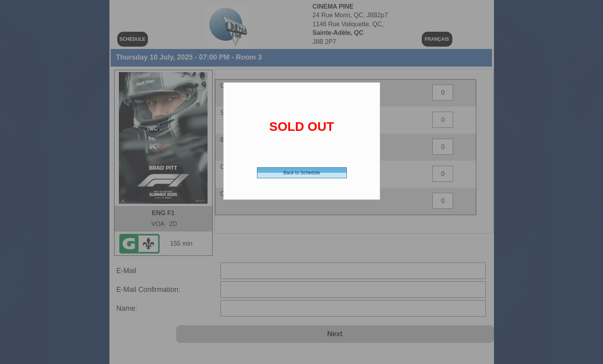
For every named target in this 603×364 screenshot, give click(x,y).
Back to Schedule (301, 173)
